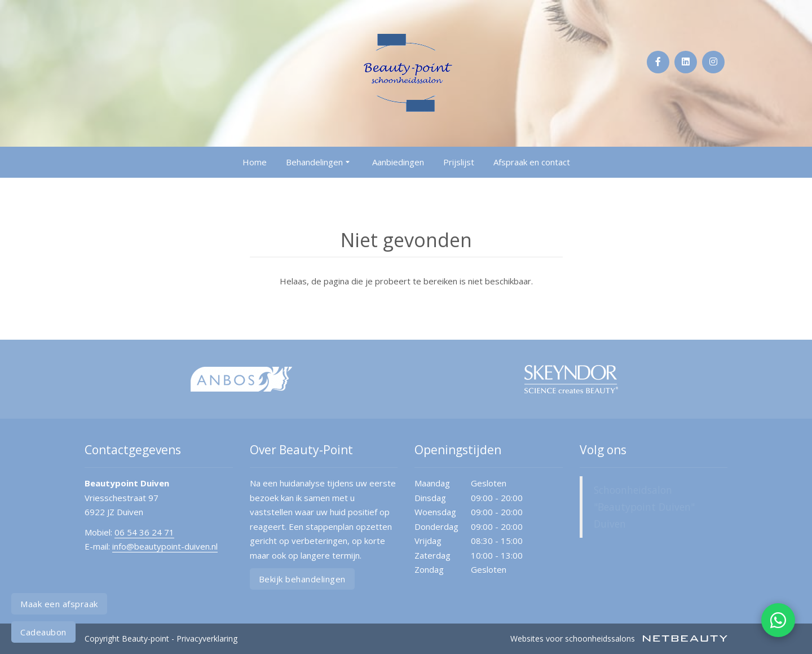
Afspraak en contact (532, 162)
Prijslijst (459, 162)
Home (255, 162)
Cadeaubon (43, 632)
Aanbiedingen (398, 162)
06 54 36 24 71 (144, 532)
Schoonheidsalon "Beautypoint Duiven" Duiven (644, 507)
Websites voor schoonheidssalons (619, 638)
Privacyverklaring (207, 638)
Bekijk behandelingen (302, 579)
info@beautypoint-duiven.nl (165, 546)
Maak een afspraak (59, 604)
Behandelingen (319, 163)
